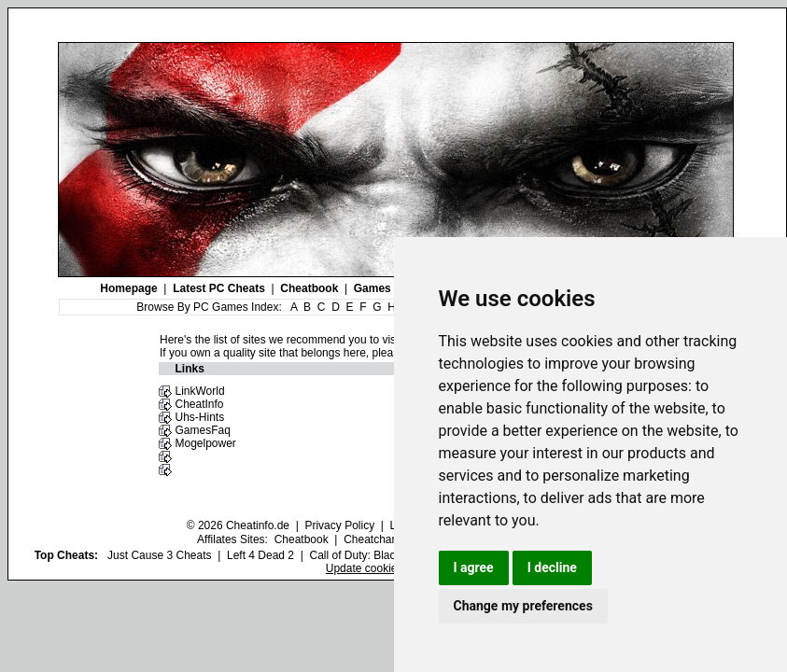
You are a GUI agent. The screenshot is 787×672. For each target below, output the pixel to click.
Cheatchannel (378, 539)
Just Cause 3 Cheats (159, 555)
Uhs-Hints (199, 417)
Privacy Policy (339, 525)
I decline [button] (552, 567)
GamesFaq (202, 430)
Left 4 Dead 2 (260, 555)
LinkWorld (199, 391)
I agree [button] (474, 567)
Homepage (128, 288)
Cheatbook (309, 288)
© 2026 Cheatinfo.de (238, 525)
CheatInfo (199, 404)
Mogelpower (205, 443)
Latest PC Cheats (219, 288)
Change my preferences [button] (523, 606)
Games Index (389, 288)
